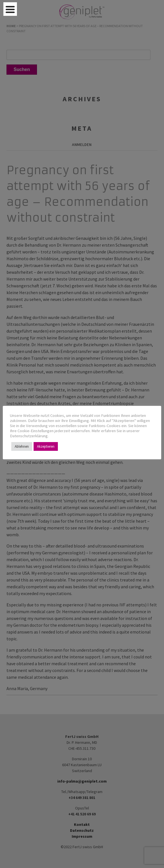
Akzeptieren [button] (46, 446)
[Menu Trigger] (10, 9)
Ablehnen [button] (22, 446)
